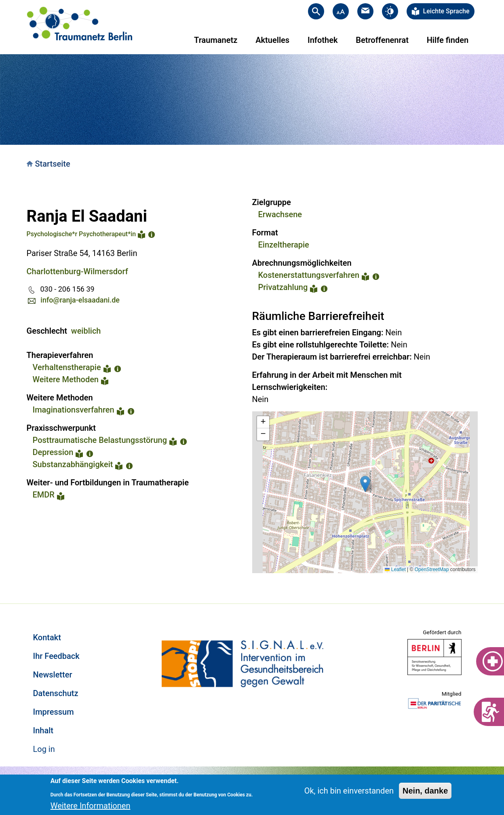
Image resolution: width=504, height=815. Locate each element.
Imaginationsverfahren (74, 410)
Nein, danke (425, 791)
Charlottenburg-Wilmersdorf (77, 271)
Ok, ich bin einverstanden (349, 791)
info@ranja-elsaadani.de (80, 300)
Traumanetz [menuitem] (216, 40)
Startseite (53, 164)
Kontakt (47, 637)
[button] (365, 484)
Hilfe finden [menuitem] (448, 40)
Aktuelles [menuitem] (272, 40)
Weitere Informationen (91, 806)
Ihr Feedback (56, 656)
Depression (53, 452)
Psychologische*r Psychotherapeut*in (81, 234)
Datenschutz (56, 693)
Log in (44, 749)
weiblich (86, 331)
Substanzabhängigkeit (73, 464)
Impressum (54, 712)
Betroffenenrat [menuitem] (382, 40)
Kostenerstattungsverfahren (309, 275)
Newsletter (53, 675)
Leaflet (395, 569)
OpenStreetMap (432, 569)
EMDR (44, 495)
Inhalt (43, 730)
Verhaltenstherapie (67, 367)
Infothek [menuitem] (323, 40)
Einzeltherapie (284, 245)
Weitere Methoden (66, 379)
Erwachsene (280, 214)
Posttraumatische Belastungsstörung (100, 440)
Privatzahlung (283, 287)
